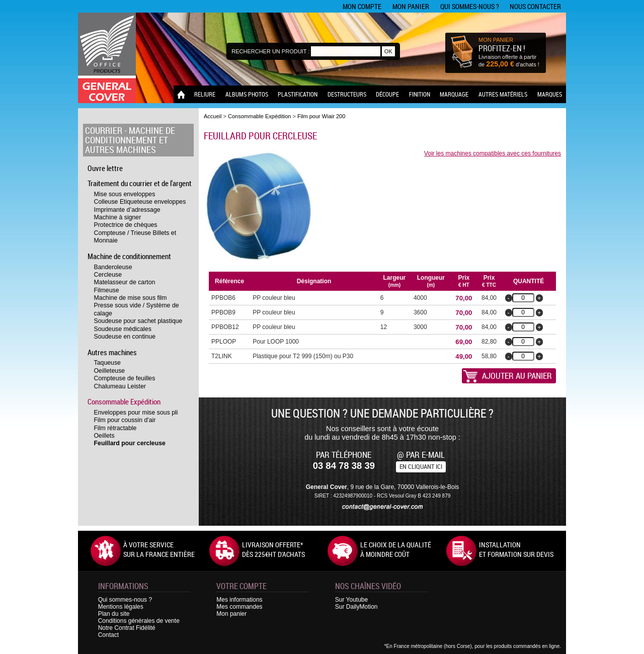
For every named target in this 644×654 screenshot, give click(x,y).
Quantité (529, 281)
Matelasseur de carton (125, 282)
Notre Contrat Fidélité (127, 628)
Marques (550, 94)
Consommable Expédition (124, 401)
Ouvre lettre (105, 168)
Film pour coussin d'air (125, 420)
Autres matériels (503, 94)
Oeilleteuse (110, 371)
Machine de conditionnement (129, 256)
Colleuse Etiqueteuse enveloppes (140, 202)
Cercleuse (108, 275)
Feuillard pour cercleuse (130, 443)
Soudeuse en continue (125, 337)
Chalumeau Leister (120, 386)
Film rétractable (115, 428)
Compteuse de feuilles (125, 378)
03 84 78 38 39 (344, 466)
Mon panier (411, 6)
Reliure (205, 94)
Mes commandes (239, 607)
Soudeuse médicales (123, 329)
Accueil (213, 116)
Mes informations (239, 600)
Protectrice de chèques (126, 225)
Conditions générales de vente (139, 621)
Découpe (387, 94)
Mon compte (362, 6)
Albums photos (247, 94)
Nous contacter (535, 6)
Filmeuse (107, 290)
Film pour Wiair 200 (321, 116)
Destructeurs (347, 94)
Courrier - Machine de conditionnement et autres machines (130, 140)
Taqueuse (107, 363)
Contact (108, 635)
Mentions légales (121, 607)
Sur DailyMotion (356, 607)
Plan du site (114, 614)
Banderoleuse (113, 267)
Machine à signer (118, 217)
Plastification (298, 94)
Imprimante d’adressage (127, 210)
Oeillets (104, 436)
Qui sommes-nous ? (470, 6)
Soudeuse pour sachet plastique (138, 321)
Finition (420, 94)
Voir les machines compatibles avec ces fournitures (493, 153)
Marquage (454, 94)
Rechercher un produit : (270, 51)
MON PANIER (496, 40)
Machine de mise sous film (131, 298)
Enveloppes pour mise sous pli (136, 413)
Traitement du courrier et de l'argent (140, 183)
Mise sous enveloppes (125, 194)
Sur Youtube (351, 600)
